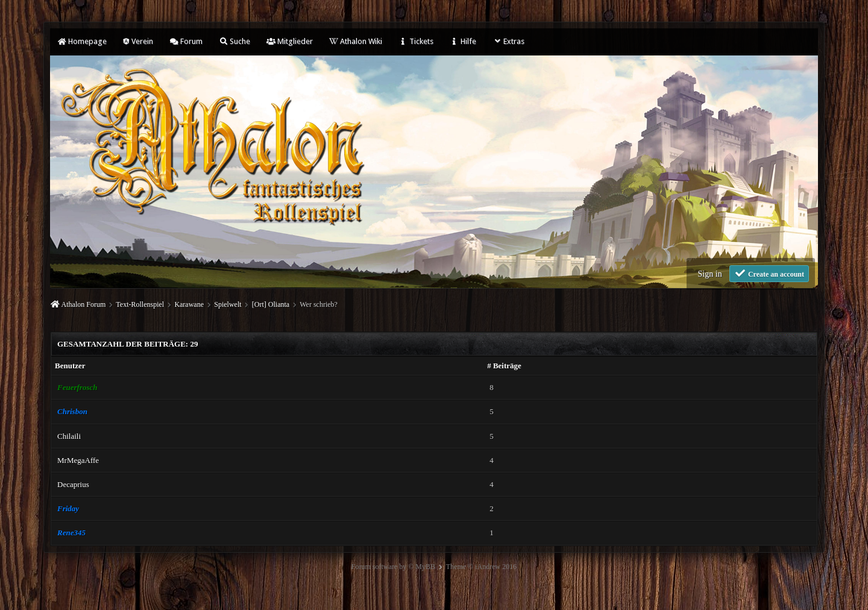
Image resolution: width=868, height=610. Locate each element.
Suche (234, 41)
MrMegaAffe (78, 460)
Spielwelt (228, 304)
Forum (186, 41)
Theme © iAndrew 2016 (481, 567)
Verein (138, 41)
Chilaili (69, 436)
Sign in (710, 274)
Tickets (416, 41)
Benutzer (70, 366)
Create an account (769, 273)
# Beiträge (504, 366)
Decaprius (73, 484)
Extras (508, 41)
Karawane (189, 304)
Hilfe (463, 41)
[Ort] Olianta (271, 304)
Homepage (82, 41)
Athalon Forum (84, 304)
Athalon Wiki (356, 41)
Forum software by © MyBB (393, 567)
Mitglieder (290, 41)
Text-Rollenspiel (140, 304)
